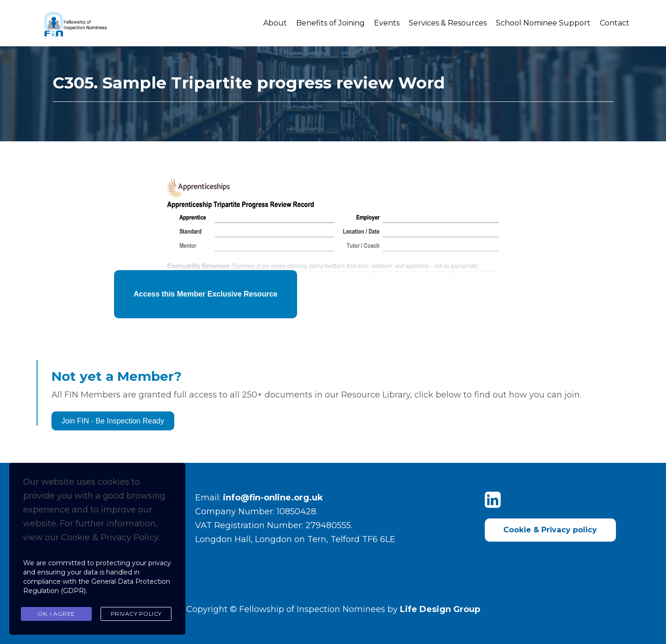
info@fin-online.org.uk (273, 498)
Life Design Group (440, 609)
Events (387, 23)
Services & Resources (448, 23)
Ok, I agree (56, 614)
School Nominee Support (543, 23)
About (275, 23)
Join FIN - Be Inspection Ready (113, 421)
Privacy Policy (136, 614)
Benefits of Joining (330, 23)
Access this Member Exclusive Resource (205, 294)
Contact (615, 23)
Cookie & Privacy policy (550, 530)
